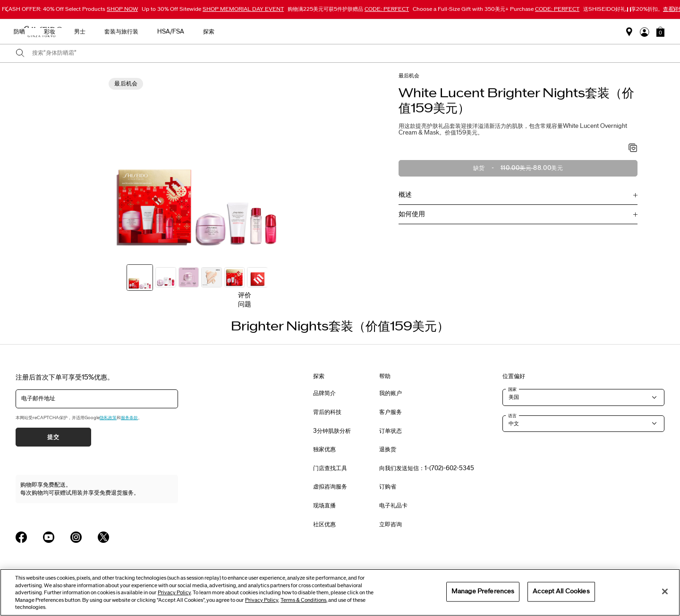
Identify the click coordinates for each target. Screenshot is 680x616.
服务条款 (129, 418)
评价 (245, 295)
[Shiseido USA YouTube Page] (49, 537)
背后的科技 (327, 412)
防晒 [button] (337, 32)
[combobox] (348, 53)
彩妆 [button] (367, 32)
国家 (512, 389)
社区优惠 (324, 524)
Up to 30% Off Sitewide (213, 9)
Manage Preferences (483, 591)
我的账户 (391, 393)
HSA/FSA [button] (489, 32)
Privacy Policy (174, 593)
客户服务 (391, 412)
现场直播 (324, 506)
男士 (398, 32)
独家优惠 (324, 449)
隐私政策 (108, 418)
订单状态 (391, 431)
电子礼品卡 (393, 506)
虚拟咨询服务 (330, 487)
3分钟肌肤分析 (332, 431)
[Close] (665, 591)
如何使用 (412, 214)
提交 (53, 437)
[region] (340, 592)
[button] (660, 32)
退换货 (388, 449)
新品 (265, 32)
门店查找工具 (330, 468)
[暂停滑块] (629, 9)
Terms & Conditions (303, 600)
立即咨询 (391, 524)
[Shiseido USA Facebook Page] (21, 537)
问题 (245, 304)
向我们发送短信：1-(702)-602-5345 (427, 468)
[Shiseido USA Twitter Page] (103, 537)
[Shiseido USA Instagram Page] (76, 537)
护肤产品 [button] (301, 32)
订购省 (388, 487)
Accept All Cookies (561, 591)
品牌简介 (324, 393)
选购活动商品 (177, 32)
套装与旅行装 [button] (439, 32)
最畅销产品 (227, 32)
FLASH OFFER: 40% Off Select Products (70, 9)
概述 (405, 195)
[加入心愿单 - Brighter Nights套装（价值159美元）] (633, 149)
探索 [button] (527, 32)
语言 (512, 416)
